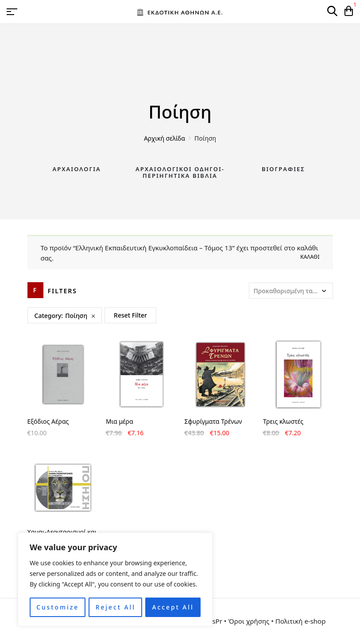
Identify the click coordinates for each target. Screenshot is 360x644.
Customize (57, 607)
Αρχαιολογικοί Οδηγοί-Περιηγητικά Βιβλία (180, 172)
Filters (63, 291)
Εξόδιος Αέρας (48, 421)
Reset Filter (130, 315)
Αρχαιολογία (77, 169)
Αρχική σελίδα (165, 138)
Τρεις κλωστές (283, 421)
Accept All (173, 607)
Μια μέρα (120, 421)
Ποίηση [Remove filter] (76, 316)
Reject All (115, 607)
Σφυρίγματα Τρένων (213, 421)
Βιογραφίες (283, 169)
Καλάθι (310, 257)
